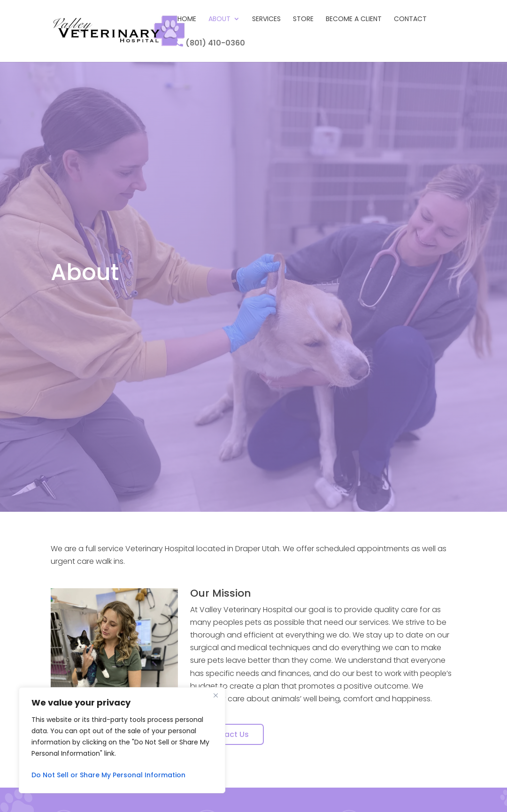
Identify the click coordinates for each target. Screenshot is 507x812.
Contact (410, 19)
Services (266, 19)
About (219, 19)
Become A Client (354, 19)
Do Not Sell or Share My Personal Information (108, 775)
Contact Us (227, 734)
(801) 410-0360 (211, 43)
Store (303, 19)
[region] (122, 740)
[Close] (215, 695)
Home (187, 19)
